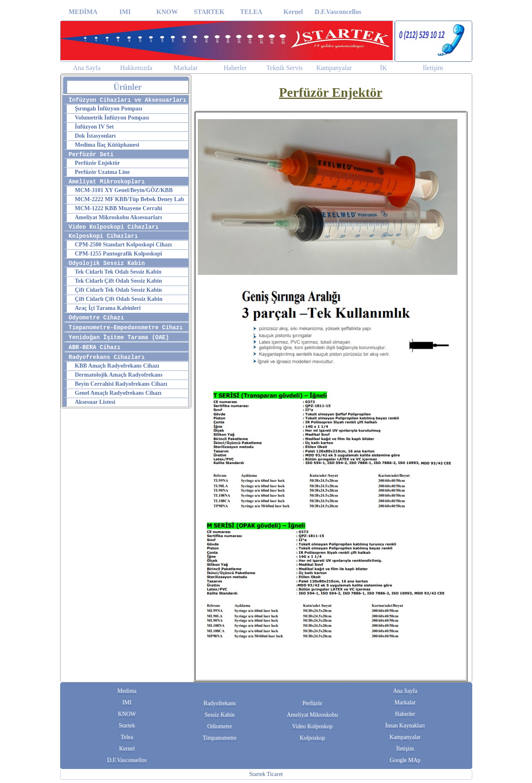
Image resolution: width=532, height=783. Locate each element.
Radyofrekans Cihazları (107, 357)
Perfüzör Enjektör (98, 163)
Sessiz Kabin (220, 715)
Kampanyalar (334, 68)
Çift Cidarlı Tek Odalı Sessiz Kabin (118, 290)
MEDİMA (83, 12)
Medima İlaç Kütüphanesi (107, 145)
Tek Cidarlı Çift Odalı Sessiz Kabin (118, 281)
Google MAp (405, 760)
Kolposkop (312, 738)
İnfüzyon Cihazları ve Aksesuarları (128, 100)
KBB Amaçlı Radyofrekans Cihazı (117, 366)
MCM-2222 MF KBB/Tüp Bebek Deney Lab (130, 199)
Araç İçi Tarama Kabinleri (108, 308)
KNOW (167, 12)
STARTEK (209, 12)
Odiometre (220, 726)
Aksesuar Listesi (95, 402)
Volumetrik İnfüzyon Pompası (112, 118)
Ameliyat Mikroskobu (312, 715)
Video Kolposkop (312, 726)
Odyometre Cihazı (96, 318)
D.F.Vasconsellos (127, 760)
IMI (125, 12)
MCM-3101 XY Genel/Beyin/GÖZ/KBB (124, 190)
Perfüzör (312, 703)
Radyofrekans (220, 703)
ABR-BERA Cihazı (95, 347)
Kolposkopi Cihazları (103, 236)
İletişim (433, 68)
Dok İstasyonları (95, 136)
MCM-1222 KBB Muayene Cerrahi (119, 208)
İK (383, 68)
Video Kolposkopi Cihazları (114, 227)
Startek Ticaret (266, 774)
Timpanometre (220, 738)
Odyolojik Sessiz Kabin (107, 263)
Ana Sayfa (87, 68)
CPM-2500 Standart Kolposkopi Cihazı (123, 245)
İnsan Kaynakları (405, 726)
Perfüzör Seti (91, 155)
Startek (127, 726)
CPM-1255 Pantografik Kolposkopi (119, 254)
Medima (127, 691)
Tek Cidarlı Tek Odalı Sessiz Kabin (118, 272)
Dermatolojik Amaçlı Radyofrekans (119, 375)
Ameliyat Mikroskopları (107, 182)
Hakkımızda (136, 68)
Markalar (186, 68)
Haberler (235, 68)
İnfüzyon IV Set (95, 127)
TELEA (251, 12)
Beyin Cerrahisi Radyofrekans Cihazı (121, 384)
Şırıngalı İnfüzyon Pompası (109, 109)
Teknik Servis (284, 68)
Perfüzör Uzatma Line (102, 172)
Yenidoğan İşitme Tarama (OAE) (119, 338)
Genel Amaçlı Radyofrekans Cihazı (118, 393)
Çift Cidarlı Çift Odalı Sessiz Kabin (119, 299)
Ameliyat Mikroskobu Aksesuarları (118, 217)
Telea (127, 737)
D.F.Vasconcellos (336, 12)
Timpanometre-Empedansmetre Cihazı (126, 328)
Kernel (293, 12)
